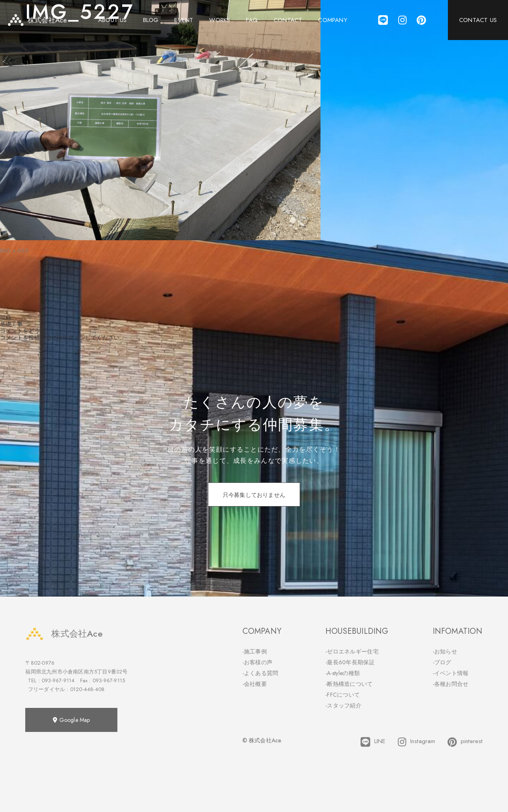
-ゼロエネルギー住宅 (352, 651)
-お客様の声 (258, 662)
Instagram (417, 742)
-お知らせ (445, 651)
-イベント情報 (451, 673)
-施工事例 (255, 651)
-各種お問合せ (451, 684)
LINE (373, 742)
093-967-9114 (58, 680)
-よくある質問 (260, 673)
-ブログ (442, 662)
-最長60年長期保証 (350, 662)
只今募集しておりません (254, 495)
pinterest (465, 742)
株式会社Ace (64, 634)
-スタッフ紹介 (343, 705)
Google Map (71, 720)
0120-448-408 (87, 689)
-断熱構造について (349, 684)
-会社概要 (255, 684)
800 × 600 (14, 251)
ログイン (74, 338)
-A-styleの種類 (343, 673)
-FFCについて (343, 695)
